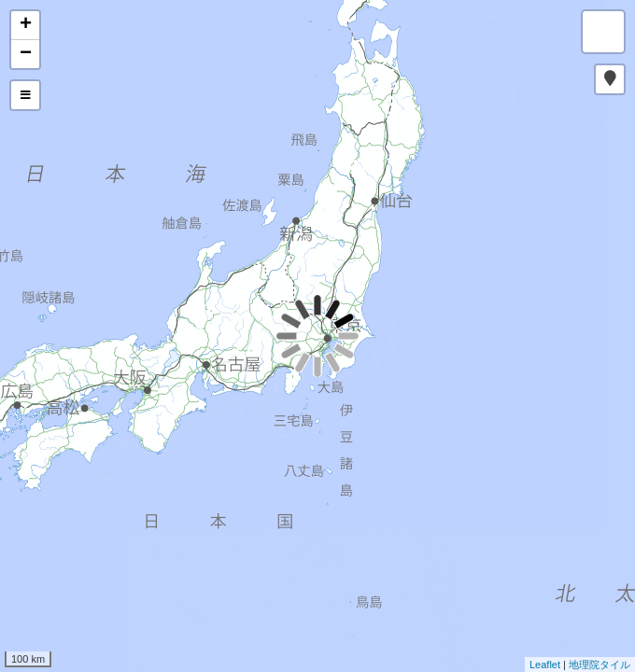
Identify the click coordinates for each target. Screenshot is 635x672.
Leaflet (545, 665)
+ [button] (26, 25)
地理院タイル (600, 665)
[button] (610, 79)
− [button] (26, 54)
